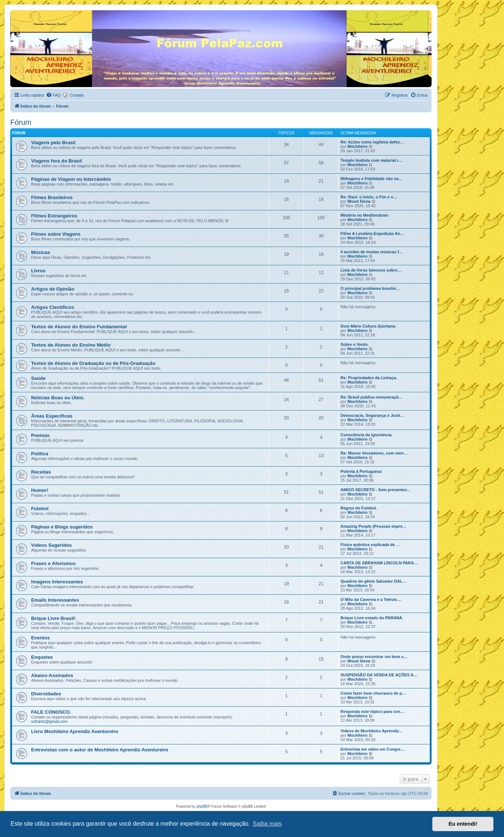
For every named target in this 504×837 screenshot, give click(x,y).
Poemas (40, 435)
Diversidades (46, 694)
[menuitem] (53, 95)
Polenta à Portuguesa (361, 471)
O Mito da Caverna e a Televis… (371, 599)
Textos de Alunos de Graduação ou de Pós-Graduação (93, 363)
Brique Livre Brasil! (53, 618)
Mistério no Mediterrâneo (364, 215)
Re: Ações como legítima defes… (372, 142)
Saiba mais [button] (267, 824)
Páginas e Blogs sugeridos (62, 527)
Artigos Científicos (52, 307)
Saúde (38, 378)
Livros (38, 271)
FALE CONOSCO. (51, 712)
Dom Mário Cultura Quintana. (368, 326)
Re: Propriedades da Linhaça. (369, 378)
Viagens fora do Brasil (57, 161)
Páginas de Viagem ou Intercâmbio (71, 179)
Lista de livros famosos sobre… (371, 270)
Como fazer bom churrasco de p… (373, 693)
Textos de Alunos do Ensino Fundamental (79, 327)
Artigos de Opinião (53, 289)
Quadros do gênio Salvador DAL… (373, 581)
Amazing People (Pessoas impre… (373, 526)
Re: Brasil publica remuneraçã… (371, 397)
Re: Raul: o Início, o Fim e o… (369, 197)
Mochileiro (358, 146)
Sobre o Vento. (355, 344)
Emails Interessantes (55, 600)
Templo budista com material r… (372, 160)
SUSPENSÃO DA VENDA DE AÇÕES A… (379, 675)
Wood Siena (359, 201)
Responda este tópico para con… (372, 711)
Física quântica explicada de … (370, 545)
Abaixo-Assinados (52, 675)
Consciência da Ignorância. (366, 435)
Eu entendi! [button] (463, 824)
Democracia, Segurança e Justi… (372, 415)
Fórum (21, 122)
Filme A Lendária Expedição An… (372, 233)
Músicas (41, 252)
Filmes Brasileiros (52, 197)
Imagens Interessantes (57, 582)
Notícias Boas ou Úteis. (58, 398)
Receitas (41, 472)
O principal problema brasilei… (370, 288)
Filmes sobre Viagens (56, 234)
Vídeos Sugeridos (51, 545)
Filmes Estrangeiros (54, 216)
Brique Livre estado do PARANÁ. (372, 618)
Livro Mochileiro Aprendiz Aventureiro (75, 731)
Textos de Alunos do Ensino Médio (71, 345)
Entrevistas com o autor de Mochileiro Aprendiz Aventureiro (100, 750)
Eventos (40, 638)
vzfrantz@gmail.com (49, 721)
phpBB (202, 806)
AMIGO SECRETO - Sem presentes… (376, 490)
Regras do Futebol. (359, 508)
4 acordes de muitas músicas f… (372, 252)
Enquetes (42, 657)
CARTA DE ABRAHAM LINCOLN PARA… (379, 563)
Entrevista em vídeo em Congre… (373, 749)
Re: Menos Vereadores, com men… (374, 453)
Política (40, 454)
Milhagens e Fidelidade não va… (371, 179)
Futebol (40, 509)
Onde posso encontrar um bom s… (374, 657)
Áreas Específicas (52, 416)
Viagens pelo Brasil (53, 143)
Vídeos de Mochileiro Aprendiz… (372, 731)
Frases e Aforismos (53, 563)
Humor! (40, 490)
